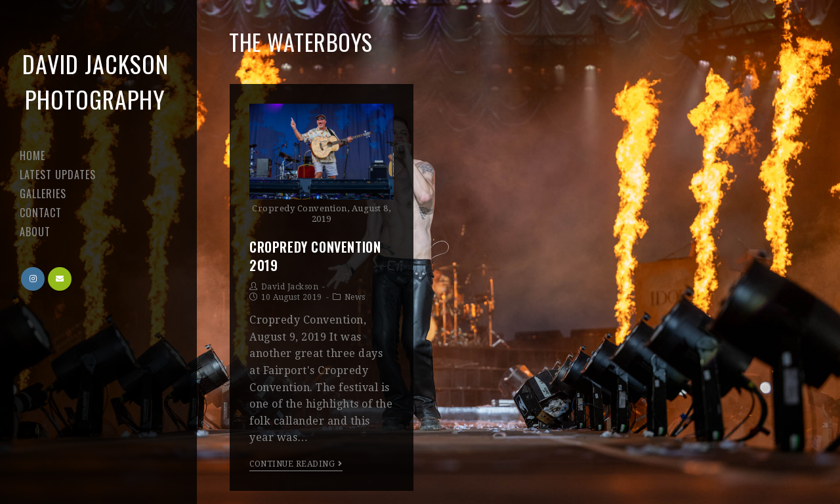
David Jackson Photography (95, 81)
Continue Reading (296, 464)
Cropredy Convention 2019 (315, 256)
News (355, 297)
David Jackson (290, 287)
